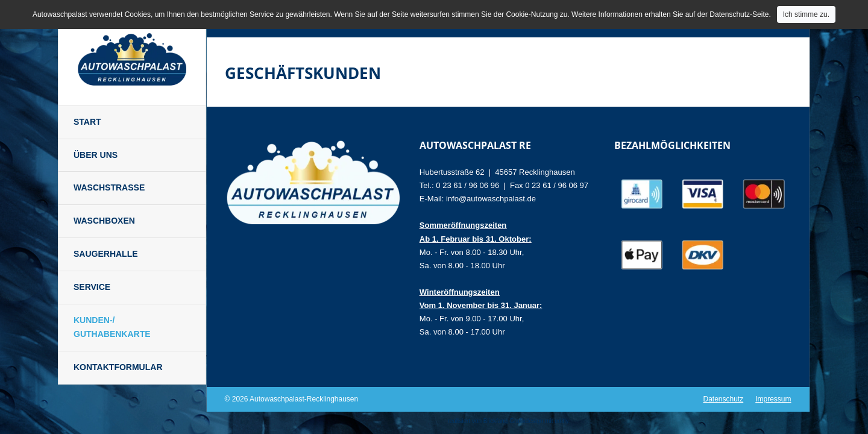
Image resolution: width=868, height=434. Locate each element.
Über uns (96, 155)
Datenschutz (723, 399)
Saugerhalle (106, 254)
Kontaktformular (118, 367)
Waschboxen (104, 221)
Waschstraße (109, 187)
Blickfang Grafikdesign (514, 421)
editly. (562, 421)
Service (92, 287)
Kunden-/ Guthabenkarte (112, 327)
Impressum (773, 399)
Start (87, 122)
